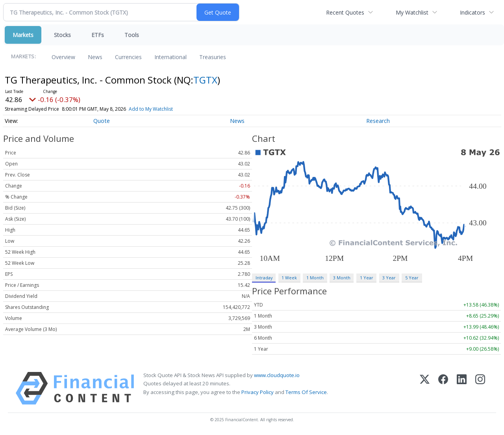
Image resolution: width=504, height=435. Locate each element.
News (95, 57)
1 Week (289, 278)
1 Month (315, 278)
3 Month (342, 278)
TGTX (205, 80)
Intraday (264, 278)
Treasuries (213, 57)
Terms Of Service (306, 392)
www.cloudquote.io (277, 375)
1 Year (367, 278)
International (170, 57)
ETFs (98, 35)
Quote (102, 121)
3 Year (389, 278)
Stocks (62, 35)
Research (378, 121)
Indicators (472, 12)
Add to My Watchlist (165, 109)
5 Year (412, 278)
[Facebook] (443, 388)
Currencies (128, 57)
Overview (63, 57)
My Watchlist (412, 12)
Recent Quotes (345, 12)
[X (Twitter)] (425, 388)
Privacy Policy (258, 392)
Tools (132, 35)
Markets (23, 35)
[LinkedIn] (462, 388)
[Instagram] (480, 388)
